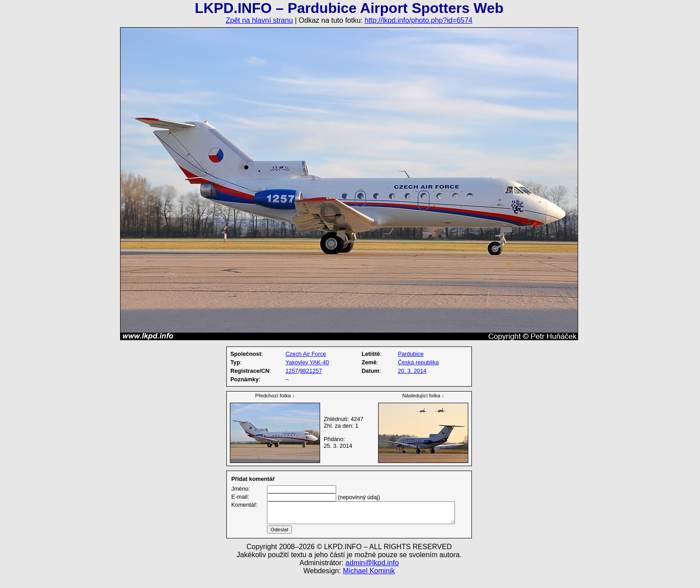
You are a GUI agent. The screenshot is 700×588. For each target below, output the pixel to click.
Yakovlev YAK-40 (307, 362)
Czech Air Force (306, 354)
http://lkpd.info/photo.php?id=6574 (419, 20)
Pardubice (411, 354)
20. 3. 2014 (412, 371)
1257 (292, 371)
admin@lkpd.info (372, 573)
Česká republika (418, 362)
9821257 (311, 371)
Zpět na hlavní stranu (259, 20)
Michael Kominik (369, 582)
